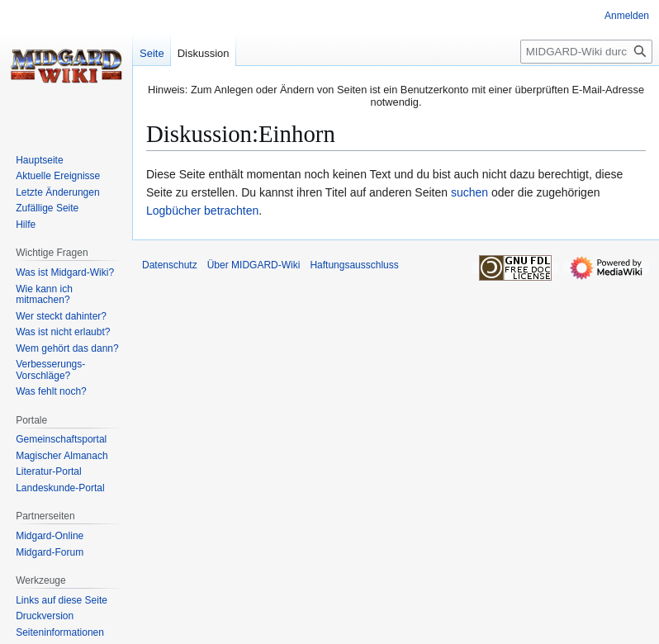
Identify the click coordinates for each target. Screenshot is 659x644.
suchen (469, 192)
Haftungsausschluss (354, 265)
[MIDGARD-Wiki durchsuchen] (586, 52)
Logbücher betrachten (202, 211)
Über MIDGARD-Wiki (254, 265)
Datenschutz (170, 265)
